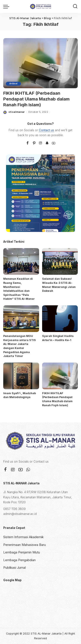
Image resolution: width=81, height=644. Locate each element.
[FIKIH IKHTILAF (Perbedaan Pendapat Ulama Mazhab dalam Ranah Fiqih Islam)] (40, 63)
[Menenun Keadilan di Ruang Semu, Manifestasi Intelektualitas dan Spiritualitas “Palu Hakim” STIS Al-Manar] (21, 261)
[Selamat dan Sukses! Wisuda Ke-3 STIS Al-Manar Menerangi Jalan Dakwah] (60, 261)
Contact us (46, 130)
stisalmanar (17, 112)
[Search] (75, 6)
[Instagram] (41, 143)
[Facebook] (28, 143)
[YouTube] (54, 143)
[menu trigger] (7, 6)
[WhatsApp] (28, 470)
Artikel (13, 84)
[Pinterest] (34, 143)
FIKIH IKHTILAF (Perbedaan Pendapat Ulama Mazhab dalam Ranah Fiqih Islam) (36, 99)
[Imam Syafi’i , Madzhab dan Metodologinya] (21, 376)
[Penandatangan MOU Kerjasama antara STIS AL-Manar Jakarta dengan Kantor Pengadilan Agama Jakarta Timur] (21, 319)
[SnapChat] (47, 143)
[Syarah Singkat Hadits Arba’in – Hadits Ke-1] (60, 319)
